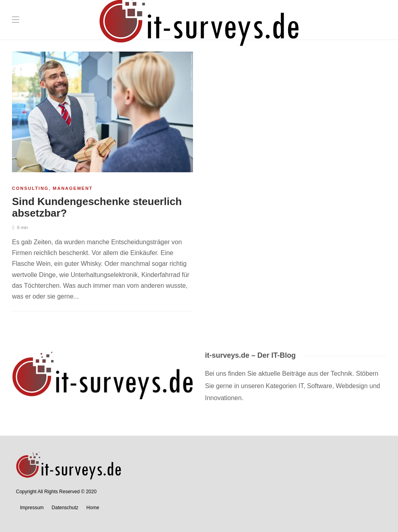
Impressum (32, 508)
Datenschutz (65, 508)
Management (73, 188)
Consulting (30, 188)
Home (93, 508)
